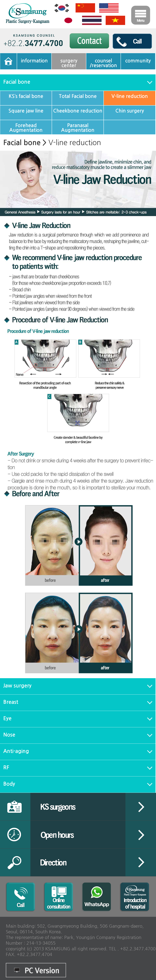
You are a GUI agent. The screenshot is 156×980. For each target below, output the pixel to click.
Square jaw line (26, 111)
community (138, 61)
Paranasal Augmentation (78, 128)
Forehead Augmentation (26, 128)
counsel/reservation (103, 63)
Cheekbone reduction (78, 111)
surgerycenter (69, 63)
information (34, 61)
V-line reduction (130, 96)
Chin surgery (130, 111)
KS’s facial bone (26, 96)
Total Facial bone (78, 96)
